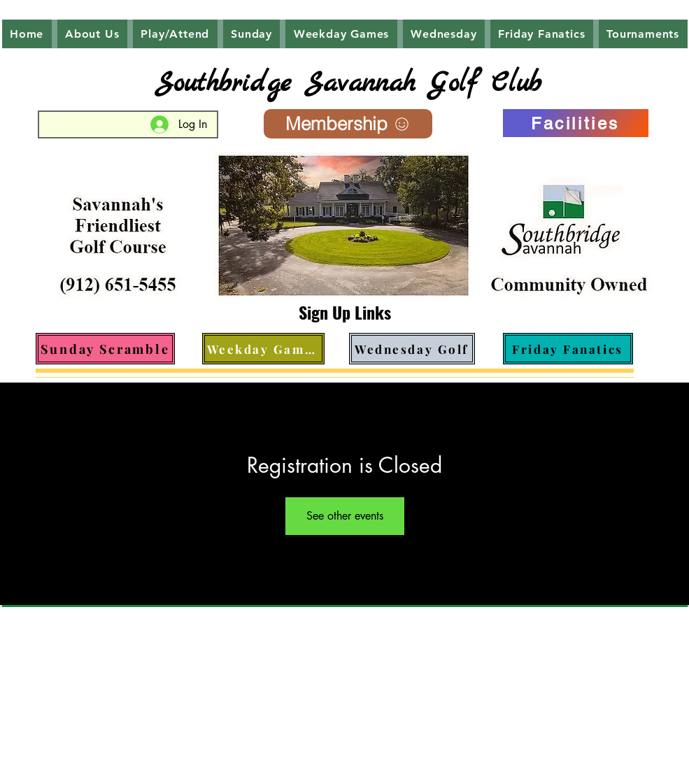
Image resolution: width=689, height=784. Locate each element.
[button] (92, 34)
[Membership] (348, 124)
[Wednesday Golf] (412, 349)
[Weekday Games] (263, 349)
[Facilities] (576, 123)
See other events (345, 516)
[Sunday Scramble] (105, 349)
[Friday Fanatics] (568, 349)
